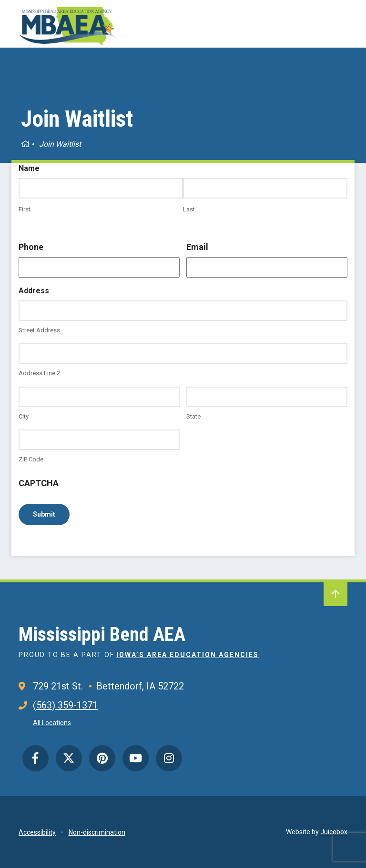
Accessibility (37, 832)
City (24, 416)
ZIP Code (31, 459)
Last (189, 209)
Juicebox (334, 832)
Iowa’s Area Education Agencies (188, 655)
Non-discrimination (97, 832)
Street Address (39, 330)
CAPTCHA (39, 483)
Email (197, 247)
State (193, 416)
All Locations (52, 723)
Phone (31, 247)
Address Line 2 (39, 373)
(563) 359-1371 (65, 705)
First (25, 209)
